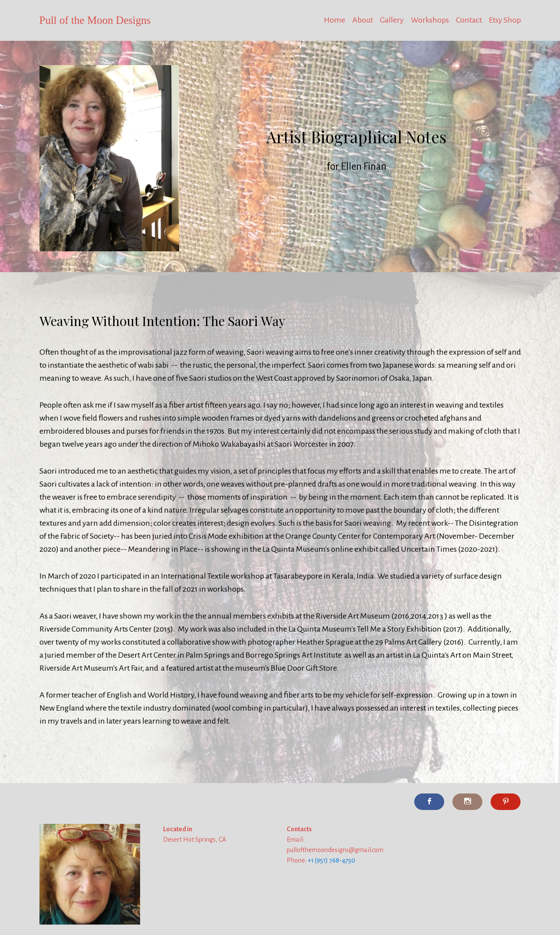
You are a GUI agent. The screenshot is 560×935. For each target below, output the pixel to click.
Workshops (430, 20)
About (363, 20)
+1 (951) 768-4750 (331, 860)
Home (335, 20)
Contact (469, 20)
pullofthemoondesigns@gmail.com (335, 850)
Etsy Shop (505, 20)
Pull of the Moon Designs (95, 20)
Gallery (392, 20)
